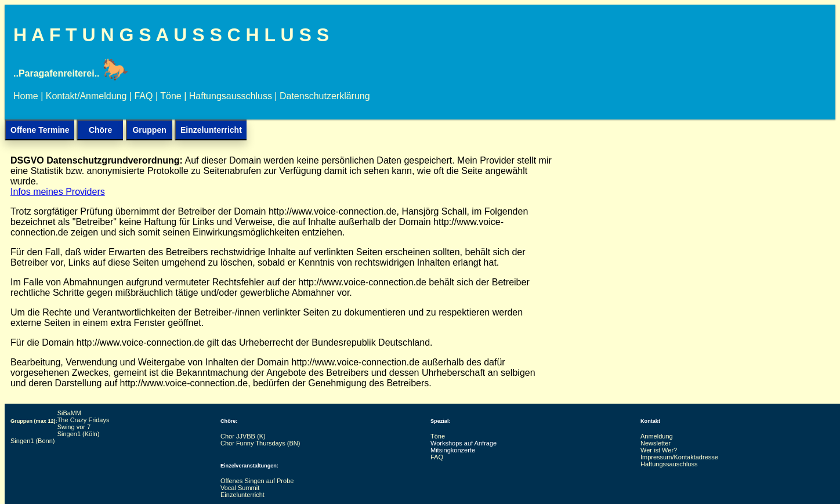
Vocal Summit (240, 488)
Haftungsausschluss (231, 96)
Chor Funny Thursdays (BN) (260, 443)
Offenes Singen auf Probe (258, 481)
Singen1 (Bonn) (32, 441)
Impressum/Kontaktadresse (679, 457)
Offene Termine (40, 130)
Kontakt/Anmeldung (86, 96)
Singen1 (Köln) (79, 434)
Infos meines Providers (58, 192)
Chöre (100, 130)
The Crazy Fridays (84, 420)
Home (26, 96)
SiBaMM (70, 413)
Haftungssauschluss (669, 464)
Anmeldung (657, 436)
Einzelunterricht (211, 130)
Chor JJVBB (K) (243, 436)
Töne (171, 96)
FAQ (143, 96)
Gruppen (149, 130)
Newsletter (656, 443)
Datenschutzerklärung (325, 96)
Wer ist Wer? (659, 450)
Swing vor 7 (75, 427)
